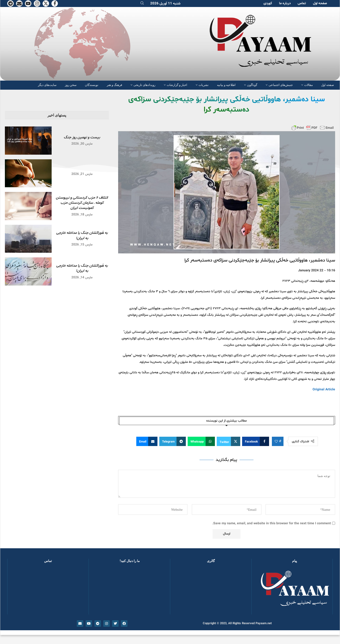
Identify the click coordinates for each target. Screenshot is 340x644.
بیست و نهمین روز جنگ (82, 137)
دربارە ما (285, 3)
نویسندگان (92, 85)
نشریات (204, 85)
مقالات (308, 85)
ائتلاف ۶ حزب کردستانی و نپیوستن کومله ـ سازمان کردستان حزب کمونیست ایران (82, 203)
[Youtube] (28, 3)
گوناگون (252, 85)
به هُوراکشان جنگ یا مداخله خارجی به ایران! (82, 235)
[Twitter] (46, 3)
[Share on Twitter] (228, 441)
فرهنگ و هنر (114, 85)
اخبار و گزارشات (177, 85)
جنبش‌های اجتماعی (281, 85)
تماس (302, 3)
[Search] (142, 4)
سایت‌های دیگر (47, 85)
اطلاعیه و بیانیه (226, 85)
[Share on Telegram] (173, 441)
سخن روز (71, 85)
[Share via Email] (147, 441)
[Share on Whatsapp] (201, 441)
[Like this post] (276, 442)
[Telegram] (10, 3)
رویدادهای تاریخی (144, 85)
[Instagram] (37, 3)
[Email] (19, 3)
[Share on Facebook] (256, 441)
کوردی (268, 3)
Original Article (324, 390)
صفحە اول (320, 3)
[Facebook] (55, 3)
